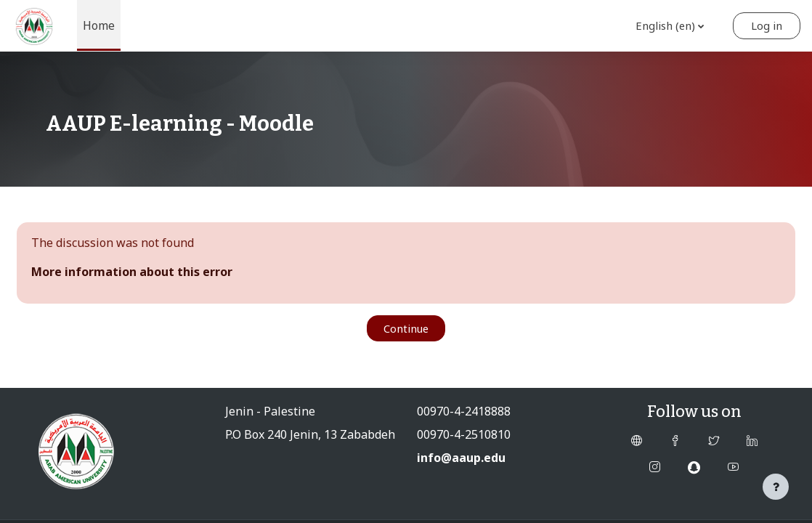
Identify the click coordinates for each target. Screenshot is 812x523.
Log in (767, 25)
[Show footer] (776, 487)
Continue (406, 328)
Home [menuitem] (99, 25)
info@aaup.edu (461, 458)
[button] (669, 26)
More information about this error (132, 272)
